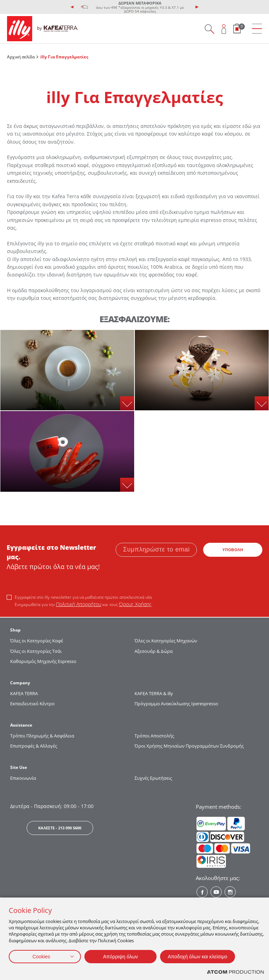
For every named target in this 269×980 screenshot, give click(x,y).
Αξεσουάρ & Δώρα (154, 651)
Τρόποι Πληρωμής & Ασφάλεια (42, 736)
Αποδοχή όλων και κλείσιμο (198, 957)
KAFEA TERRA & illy (154, 693)
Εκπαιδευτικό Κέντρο (32, 704)
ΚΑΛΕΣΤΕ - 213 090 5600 (60, 828)
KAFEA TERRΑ (24, 693)
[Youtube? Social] (216, 892)
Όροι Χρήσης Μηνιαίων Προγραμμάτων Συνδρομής (190, 746)
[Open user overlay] (224, 29)
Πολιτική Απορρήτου (79, 604)
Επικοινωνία (23, 778)
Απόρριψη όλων (120, 957)
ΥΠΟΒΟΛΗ (233, 550)
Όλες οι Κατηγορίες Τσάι (36, 651)
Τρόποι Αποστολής (154, 736)
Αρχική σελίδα (21, 57)
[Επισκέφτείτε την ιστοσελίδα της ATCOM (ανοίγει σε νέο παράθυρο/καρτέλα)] (235, 972)
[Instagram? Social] (230, 892)
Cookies (42, 957)
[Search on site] (209, 29)
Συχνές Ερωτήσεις (153, 778)
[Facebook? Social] (202, 892)
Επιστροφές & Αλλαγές (34, 746)
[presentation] (72, 7)
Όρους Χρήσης (135, 604)
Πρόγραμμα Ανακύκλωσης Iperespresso (176, 704)
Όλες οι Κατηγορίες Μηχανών (166, 641)
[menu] (257, 29)
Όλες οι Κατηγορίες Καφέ (37, 641)
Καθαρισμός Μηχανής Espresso (43, 661)
